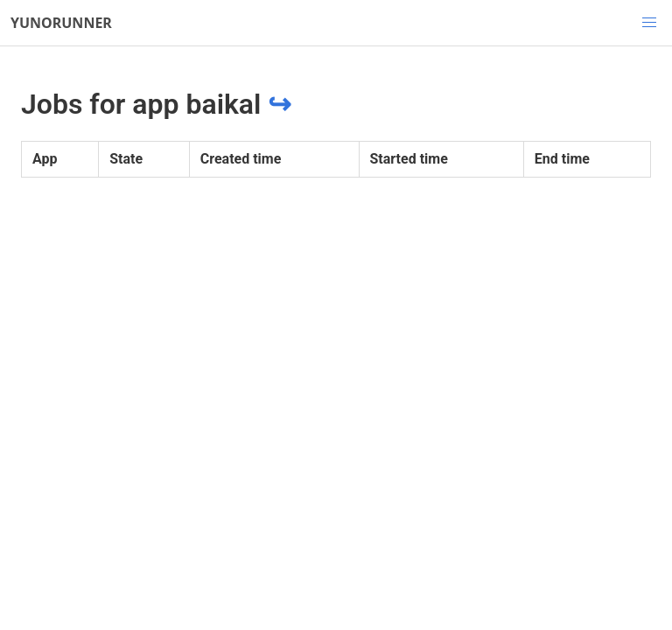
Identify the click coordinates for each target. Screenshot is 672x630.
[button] (649, 23)
